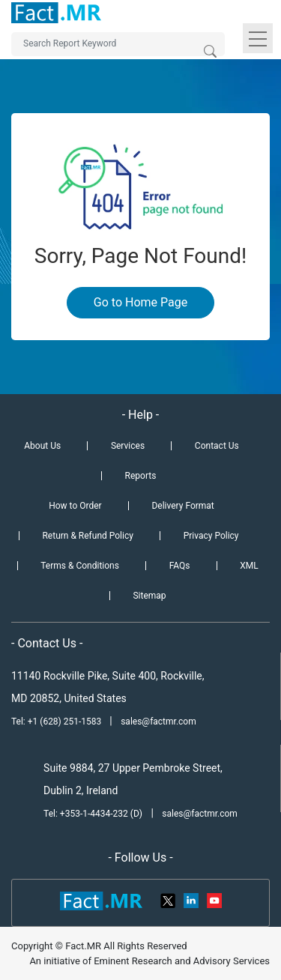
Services (128, 446)
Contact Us (217, 446)
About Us (42, 446)
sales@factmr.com (158, 722)
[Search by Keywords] (118, 44)
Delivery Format (182, 506)
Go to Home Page (140, 302)
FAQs (180, 566)
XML (249, 566)
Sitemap (149, 596)
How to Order (75, 506)
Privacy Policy (211, 536)
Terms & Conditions (80, 566)
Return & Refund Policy (87, 536)
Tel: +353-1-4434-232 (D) (93, 814)
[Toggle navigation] (258, 38)
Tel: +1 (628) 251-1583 (57, 722)
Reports (141, 476)
